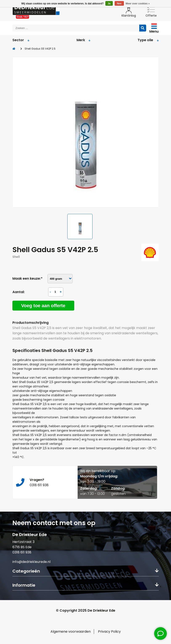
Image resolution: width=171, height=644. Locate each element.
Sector (21, 40)
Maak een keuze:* (27, 279)
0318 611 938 (22, 552)
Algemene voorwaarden (71, 631)
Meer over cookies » (138, 4)
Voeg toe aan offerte (43, 306)
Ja (109, 4)
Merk (84, 40)
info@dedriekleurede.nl (31, 562)
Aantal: (19, 292)
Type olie (148, 40)
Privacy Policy (109, 631)
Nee (119, 4)
